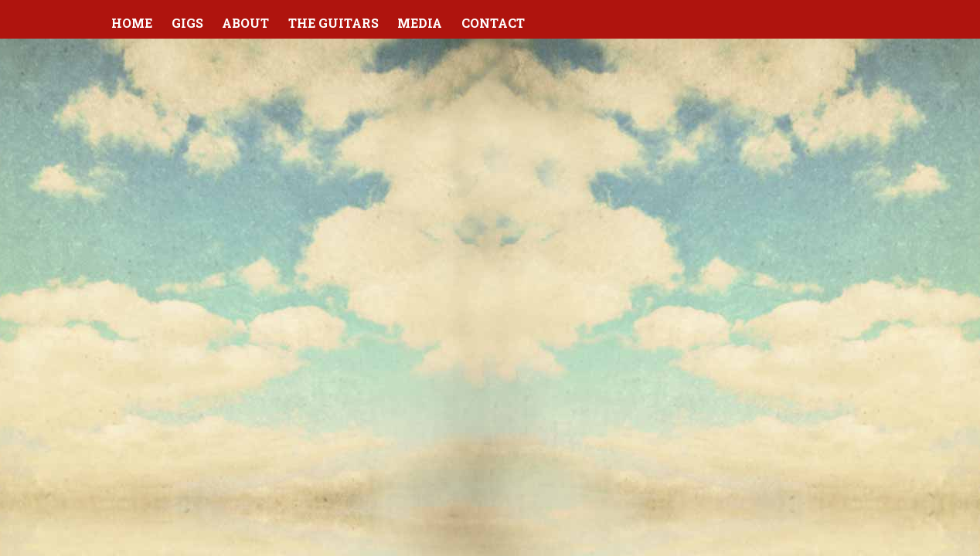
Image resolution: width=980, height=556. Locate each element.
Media (420, 23)
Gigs (187, 23)
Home (132, 23)
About (245, 23)
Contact (493, 23)
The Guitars (333, 23)
